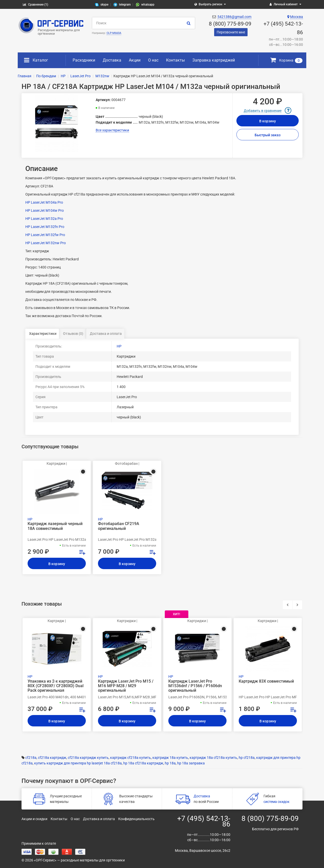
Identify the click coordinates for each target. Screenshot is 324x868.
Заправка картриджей (214, 60)
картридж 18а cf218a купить (213, 758)
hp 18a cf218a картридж (143, 763)
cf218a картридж (52, 758)
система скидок (277, 802)
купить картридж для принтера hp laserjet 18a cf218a (78, 763)
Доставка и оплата (106, 334)
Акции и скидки (34, 819)
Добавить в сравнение (263, 111)
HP (119, 346)
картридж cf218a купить (130, 758)
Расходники (84, 60)
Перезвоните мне (231, 32)
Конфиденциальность (136, 819)
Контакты (175, 60)
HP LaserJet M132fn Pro (45, 227)
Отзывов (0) (73, 334)
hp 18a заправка (191, 763)
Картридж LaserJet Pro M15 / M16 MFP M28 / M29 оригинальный (126, 686)
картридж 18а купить (170, 758)
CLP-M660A (114, 33)
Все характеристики (112, 130)
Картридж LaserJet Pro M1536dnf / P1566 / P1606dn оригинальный (195, 686)
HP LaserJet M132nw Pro (46, 243)
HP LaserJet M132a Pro (44, 219)
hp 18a (170, 763)
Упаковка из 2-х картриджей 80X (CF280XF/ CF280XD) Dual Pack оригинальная (56, 686)
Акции (135, 60)
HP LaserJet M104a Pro (44, 202)
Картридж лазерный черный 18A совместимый (55, 526)
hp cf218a (247, 758)
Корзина (286, 60)
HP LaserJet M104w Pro (45, 210)
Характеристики (43, 334)
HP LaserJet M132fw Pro (45, 235)
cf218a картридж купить (88, 758)
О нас (153, 60)
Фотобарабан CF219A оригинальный (119, 526)
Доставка (112, 60)
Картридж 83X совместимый (266, 681)
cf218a (31, 758)
